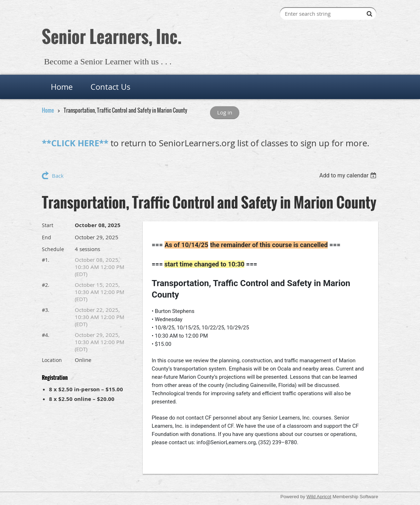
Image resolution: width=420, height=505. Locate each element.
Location (52, 360)
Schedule (53, 249)
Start (48, 225)
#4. (46, 335)
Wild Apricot (319, 497)
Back (58, 176)
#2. (46, 285)
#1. (46, 260)
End (47, 237)
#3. (46, 310)
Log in (225, 112)
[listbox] (349, 175)
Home (48, 110)
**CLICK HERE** (75, 143)
